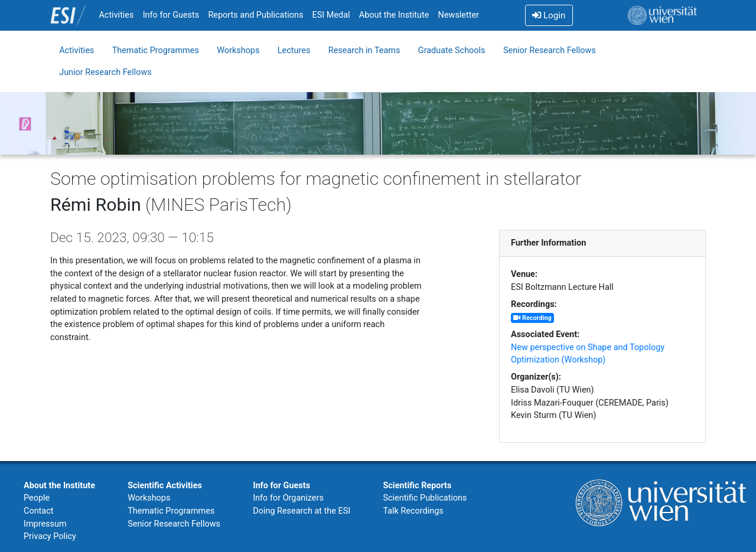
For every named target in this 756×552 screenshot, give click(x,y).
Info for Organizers (288, 498)
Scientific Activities (165, 486)
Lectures (294, 50)
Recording (532, 318)
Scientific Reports (417, 486)
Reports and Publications (255, 15)
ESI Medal (331, 15)
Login (549, 15)
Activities (116, 15)
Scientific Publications (425, 498)
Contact (38, 511)
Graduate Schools (452, 50)
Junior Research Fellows (105, 72)
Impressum (45, 524)
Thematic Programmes (156, 50)
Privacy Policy (50, 536)
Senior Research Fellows (550, 50)
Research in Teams (364, 50)
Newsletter (459, 15)
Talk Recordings (413, 511)
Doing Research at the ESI (302, 511)
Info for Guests (171, 15)
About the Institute (394, 15)
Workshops (238, 50)
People (37, 498)
